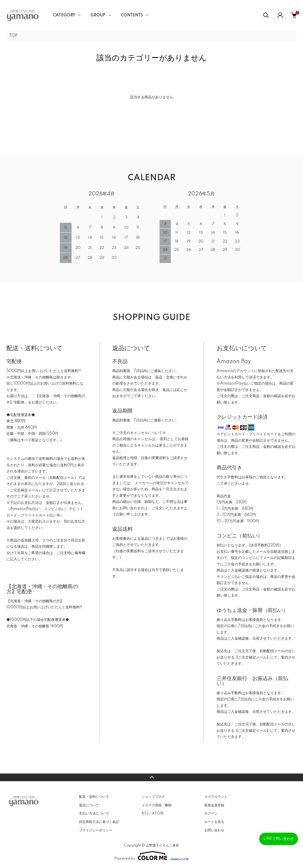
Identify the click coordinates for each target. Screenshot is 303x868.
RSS (145, 813)
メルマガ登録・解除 (157, 805)
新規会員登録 (214, 805)
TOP (13, 36)
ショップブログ (153, 797)
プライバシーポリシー (96, 830)
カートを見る (214, 822)
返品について (89, 805)
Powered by (152, 856)
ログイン (211, 813)
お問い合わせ (214, 830)
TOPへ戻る (151, 777)
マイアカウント (216, 797)
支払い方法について (94, 813)
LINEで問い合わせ (279, 839)
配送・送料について (94, 797)
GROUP (98, 15)
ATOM (158, 813)
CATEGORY (64, 15)
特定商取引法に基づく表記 (99, 822)
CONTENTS (132, 15)
